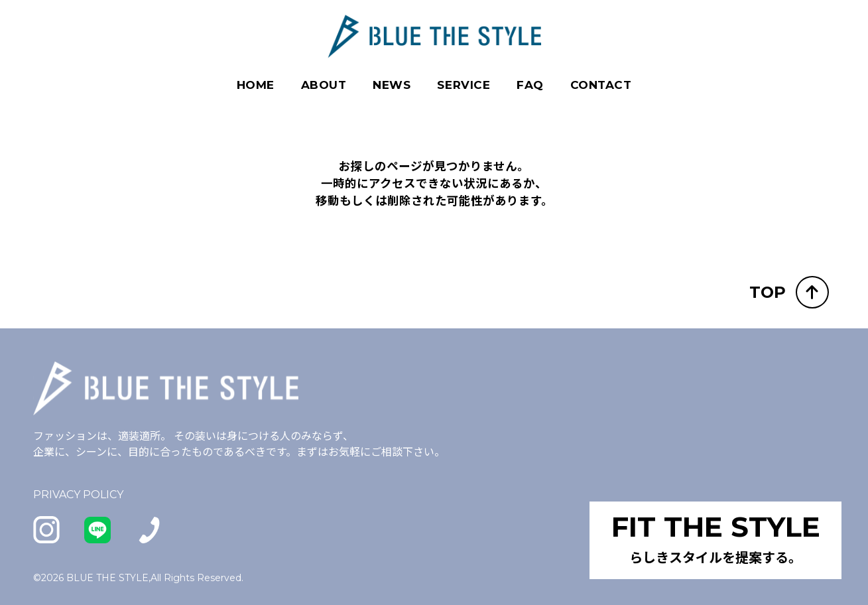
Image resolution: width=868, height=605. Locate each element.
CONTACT (601, 85)
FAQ (530, 85)
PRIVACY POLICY (78, 494)
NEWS (392, 85)
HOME (256, 85)
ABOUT (324, 85)
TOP (789, 292)
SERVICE (464, 85)
